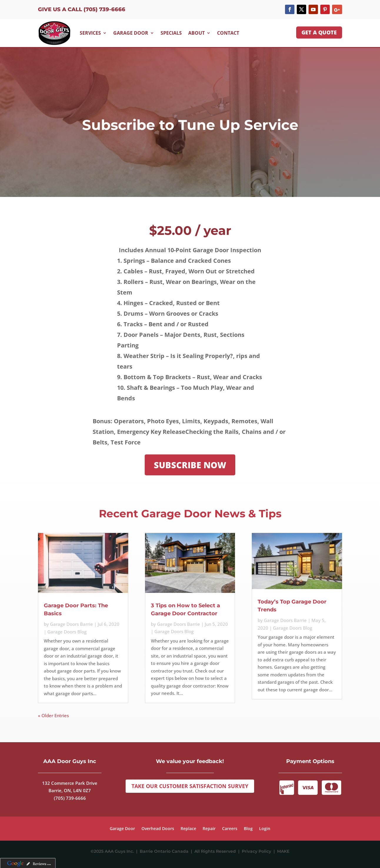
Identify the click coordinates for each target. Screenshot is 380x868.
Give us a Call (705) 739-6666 (82, 9)
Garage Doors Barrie (71, 624)
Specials (171, 33)
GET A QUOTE (319, 32)
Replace (188, 829)
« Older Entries (53, 715)
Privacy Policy (258, 851)
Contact (228, 33)
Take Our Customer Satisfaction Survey (190, 786)
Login (265, 829)
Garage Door (131, 33)
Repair (209, 829)
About (196, 33)
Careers (230, 829)
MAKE (283, 851)
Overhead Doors (158, 829)
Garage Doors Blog (67, 632)
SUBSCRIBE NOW (190, 465)
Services (90, 33)
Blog (248, 829)
